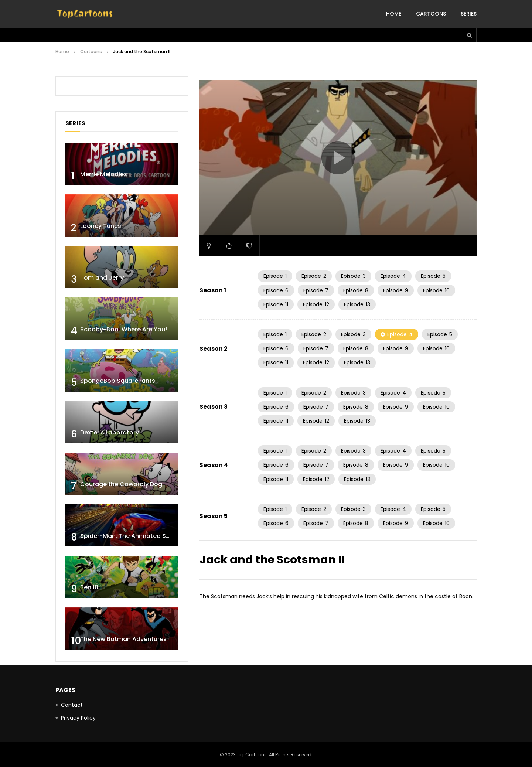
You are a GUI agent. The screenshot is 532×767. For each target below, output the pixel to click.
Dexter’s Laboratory (110, 432)
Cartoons (431, 14)
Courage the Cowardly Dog (121, 484)
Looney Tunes (101, 226)
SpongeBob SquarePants (118, 381)
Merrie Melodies (104, 174)
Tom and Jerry (102, 278)
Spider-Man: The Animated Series (130, 536)
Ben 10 (89, 587)
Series (469, 14)
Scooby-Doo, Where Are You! (124, 329)
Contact (72, 705)
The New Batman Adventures (123, 639)
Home (394, 14)
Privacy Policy (78, 718)
